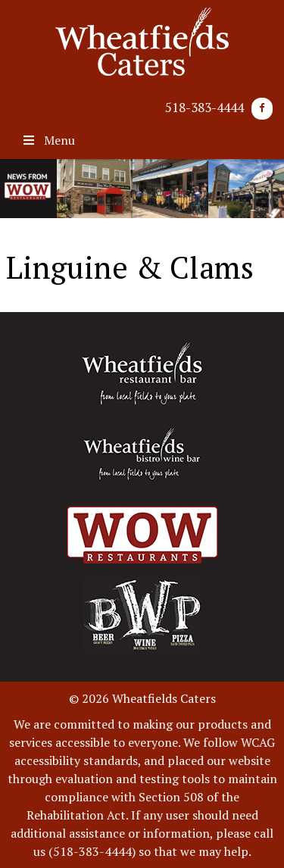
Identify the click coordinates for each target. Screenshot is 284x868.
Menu (48, 140)
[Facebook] (262, 109)
